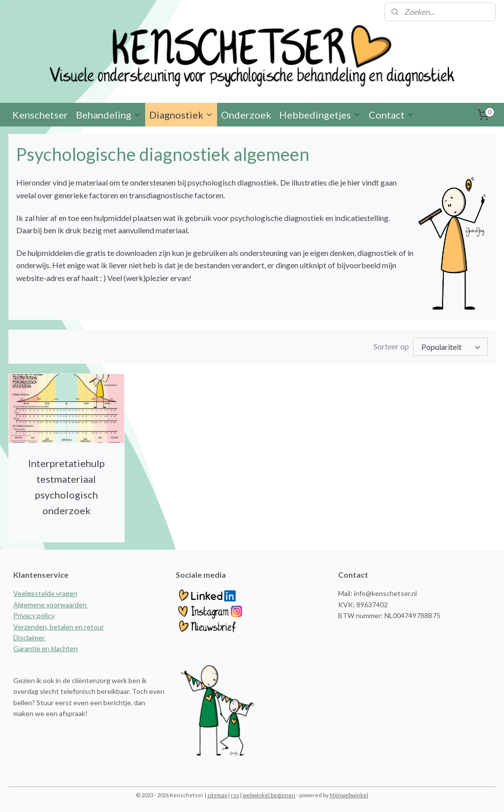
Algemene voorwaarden (51, 604)
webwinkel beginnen (269, 794)
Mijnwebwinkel (349, 794)
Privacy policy (34, 614)
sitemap (217, 794)
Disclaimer (30, 637)
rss (235, 794)
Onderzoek (246, 115)
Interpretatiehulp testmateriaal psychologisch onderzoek (66, 486)
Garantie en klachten (46, 647)
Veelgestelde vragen (45, 592)
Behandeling (109, 115)
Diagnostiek (181, 115)
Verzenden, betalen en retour (59, 626)
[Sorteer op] (450, 346)
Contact (392, 115)
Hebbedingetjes (320, 115)
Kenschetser (40, 115)
